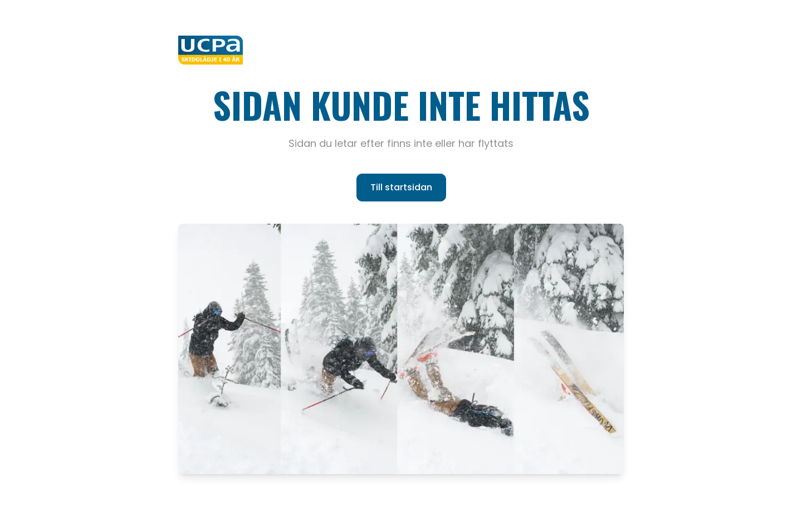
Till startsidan (401, 187)
